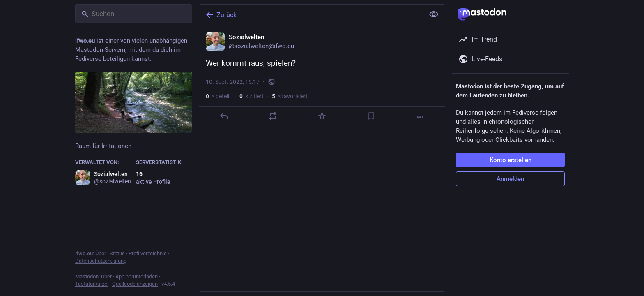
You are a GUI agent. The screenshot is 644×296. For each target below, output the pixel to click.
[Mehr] (420, 117)
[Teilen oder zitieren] (273, 116)
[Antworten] (224, 116)
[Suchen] (134, 14)
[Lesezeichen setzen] (371, 116)
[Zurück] (311, 15)
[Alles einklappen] (434, 14)
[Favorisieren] (322, 116)
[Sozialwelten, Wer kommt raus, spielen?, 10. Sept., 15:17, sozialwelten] (322, 76)
